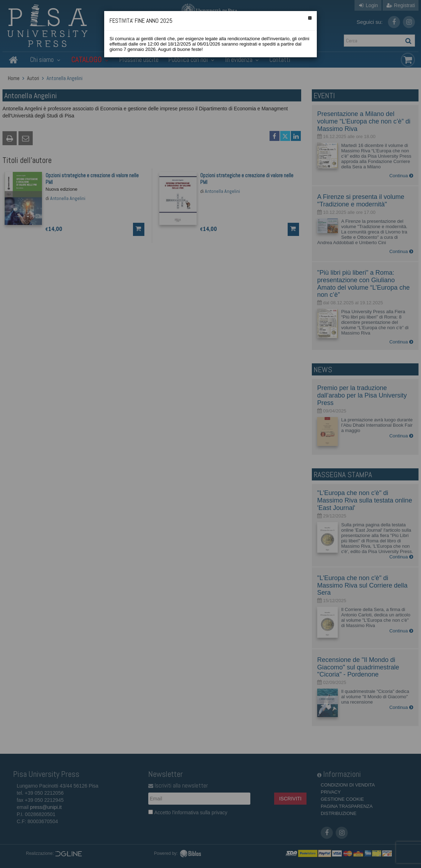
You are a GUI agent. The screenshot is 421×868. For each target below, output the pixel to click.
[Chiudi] (310, 18)
